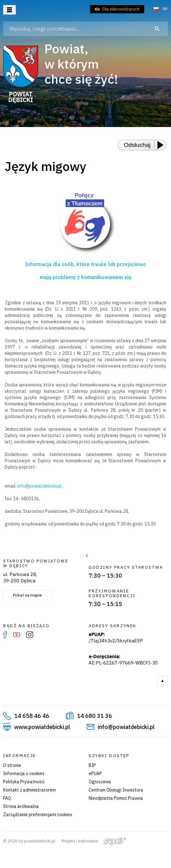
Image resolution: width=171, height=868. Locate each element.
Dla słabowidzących (121, 9)
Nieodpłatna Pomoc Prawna (116, 798)
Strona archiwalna (21, 806)
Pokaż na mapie (27, 595)
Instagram (30, 635)
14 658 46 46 (32, 716)
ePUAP (95, 774)
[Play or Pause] (162, 145)
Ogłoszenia (100, 782)
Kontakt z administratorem (29, 790)
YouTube (17, 635)
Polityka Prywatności (24, 782)
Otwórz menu (9, 10)
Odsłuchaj (137, 145)
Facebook (5, 635)
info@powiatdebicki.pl (39, 486)
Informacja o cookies (24, 774)
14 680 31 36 (94, 716)
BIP (92, 765)
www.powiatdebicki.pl (42, 727)
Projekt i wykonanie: (94, 841)
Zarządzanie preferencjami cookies (38, 815)
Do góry (162, 681)
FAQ (7, 798)
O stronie (12, 765)
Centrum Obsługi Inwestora (116, 790)
